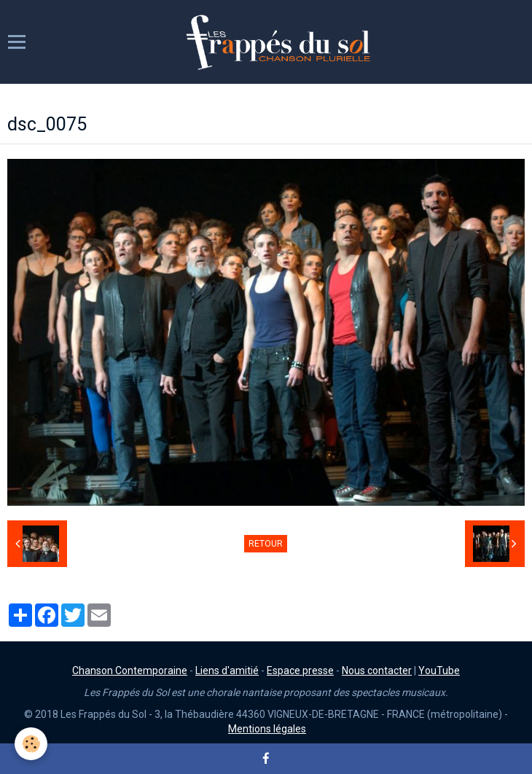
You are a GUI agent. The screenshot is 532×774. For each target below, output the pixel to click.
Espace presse (300, 671)
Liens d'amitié (227, 671)
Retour (266, 544)
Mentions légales (267, 729)
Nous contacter (377, 671)
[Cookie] (31, 744)
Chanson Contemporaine (130, 671)
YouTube (439, 671)
